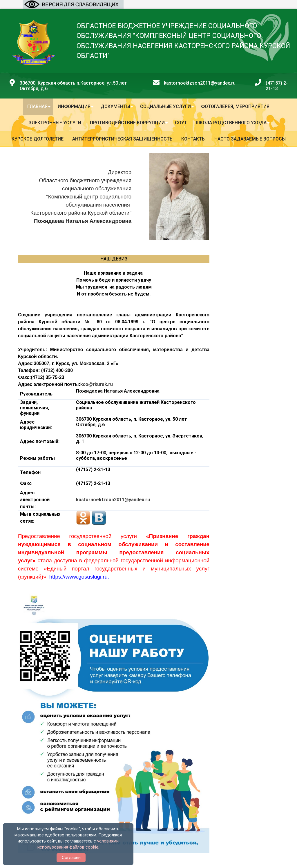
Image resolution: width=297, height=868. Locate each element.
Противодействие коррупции (127, 123)
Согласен (71, 858)
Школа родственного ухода (231, 123)
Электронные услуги (55, 123)
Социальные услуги (165, 106)
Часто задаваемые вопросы (250, 139)
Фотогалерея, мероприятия (235, 106)
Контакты (193, 139)
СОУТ (181, 123)
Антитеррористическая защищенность (122, 139)
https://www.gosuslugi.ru (78, 577)
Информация (74, 106)
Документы (115, 106)
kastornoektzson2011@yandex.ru (113, 500)
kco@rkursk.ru (97, 384)
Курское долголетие (38, 139)
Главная (37, 106)
